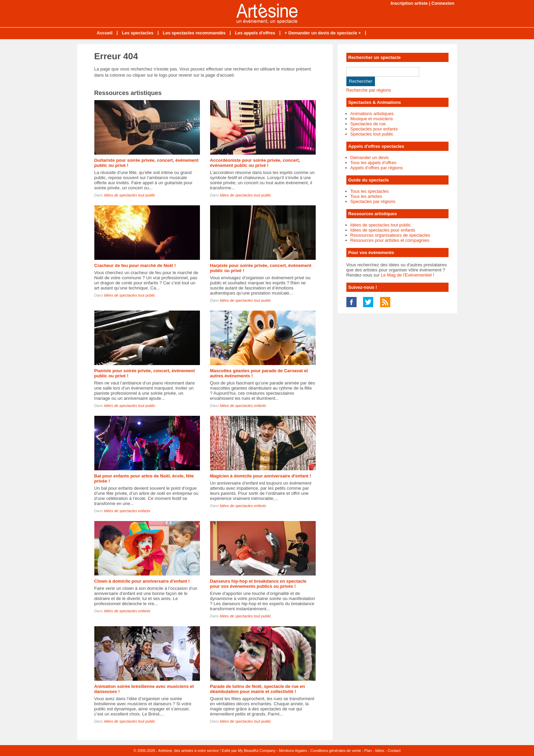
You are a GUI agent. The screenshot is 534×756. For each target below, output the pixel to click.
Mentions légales (293, 751)
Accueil (105, 33)
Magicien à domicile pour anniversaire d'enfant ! (261, 476)
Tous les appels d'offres (373, 163)
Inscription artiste (409, 3)
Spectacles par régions (373, 201)
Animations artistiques (372, 114)
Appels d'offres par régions (377, 168)
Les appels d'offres (255, 33)
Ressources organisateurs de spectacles (390, 235)
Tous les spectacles (370, 191)
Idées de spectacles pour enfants (383, 230)
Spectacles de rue (368, 124)
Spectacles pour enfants (374, 129)
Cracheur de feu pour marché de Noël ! (135, 265)
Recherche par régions (369, 90)
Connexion (443, 3)
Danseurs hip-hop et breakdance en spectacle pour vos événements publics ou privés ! (258, 584)
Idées (380, 751)
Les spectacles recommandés (194, 33)
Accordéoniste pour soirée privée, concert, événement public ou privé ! (255, 163)
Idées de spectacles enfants (243, 406)
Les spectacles (138, 33)
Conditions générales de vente (336, 751)
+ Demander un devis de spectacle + (323, 33)
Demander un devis (370, 157)
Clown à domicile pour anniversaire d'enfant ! (142, 581)
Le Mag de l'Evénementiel (406, 275)
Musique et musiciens (372, 119)
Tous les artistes (366, 196)
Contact (394, 751)
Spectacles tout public (372, 134)
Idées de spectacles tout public (129, 195)
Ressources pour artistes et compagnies (390, 240)
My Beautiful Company (257, 751)
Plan (368, 751)
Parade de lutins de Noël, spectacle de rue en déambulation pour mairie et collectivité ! (258, 689)
